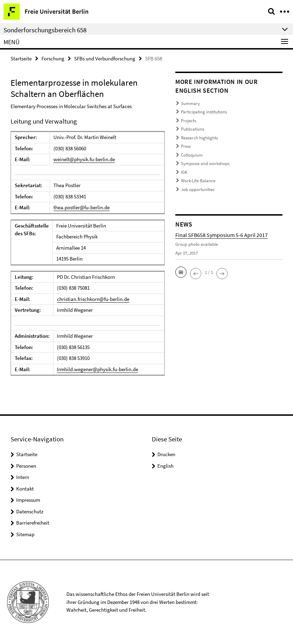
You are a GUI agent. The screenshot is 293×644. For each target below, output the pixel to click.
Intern (23, 477)
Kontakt (25, 489)
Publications (193, 129)
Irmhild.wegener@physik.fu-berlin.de (97, 369)
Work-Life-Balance (198, 181)
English (165, 466)
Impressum (28, 500)
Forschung (53, 58)
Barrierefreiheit (33, 523)
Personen (26, 466)
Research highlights (199, 138)
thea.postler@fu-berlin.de (82, 207)
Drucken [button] (166, 454)
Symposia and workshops (205, 163)
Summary (190, 103)
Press (186, 146)
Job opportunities (198, 189)
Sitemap (25, 534)
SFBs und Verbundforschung (105, 58)
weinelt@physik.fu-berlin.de (84, 159)
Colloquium (192, 155)
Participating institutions (204, 112)
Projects (188, 121)
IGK (184, 172)
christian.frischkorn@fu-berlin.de (93, 299)
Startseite (21, 58)
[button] (181, 272)
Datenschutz (30, 511)
